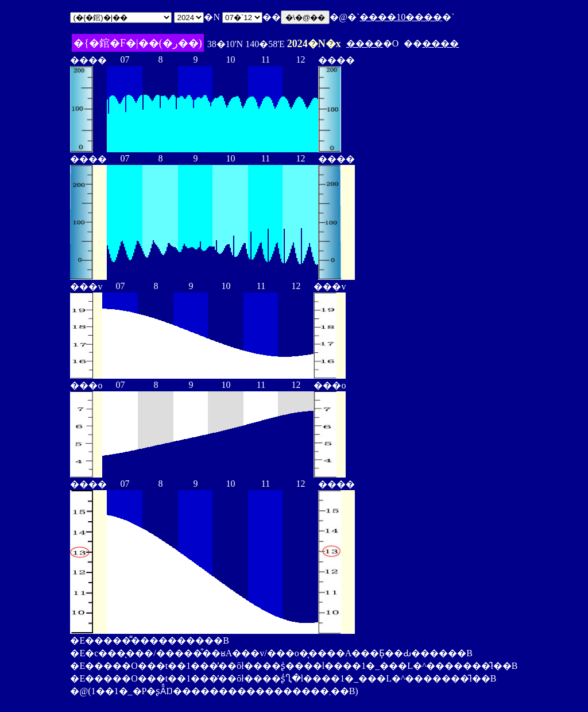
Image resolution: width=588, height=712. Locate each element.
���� (365, 43)
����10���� (401, 17)
